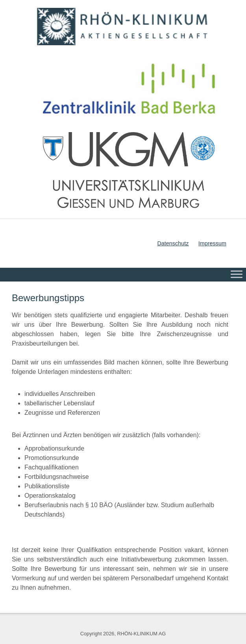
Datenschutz (173, 243)
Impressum (212, 243)
